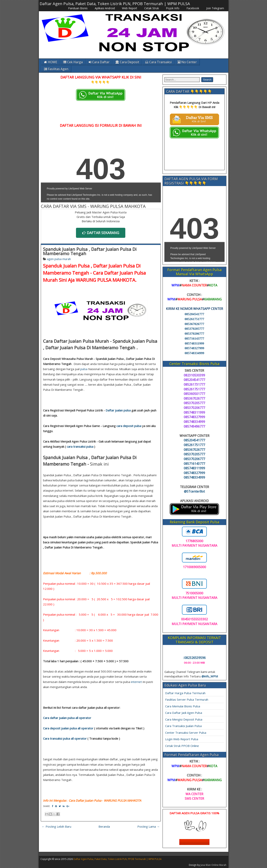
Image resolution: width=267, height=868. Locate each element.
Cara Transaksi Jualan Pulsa (183, 726)
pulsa (84, 369)
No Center (187, 62)
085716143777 (194, 339)
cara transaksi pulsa (80, 447)
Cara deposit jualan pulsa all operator (68, 728)
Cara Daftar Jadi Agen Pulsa (184, 713)
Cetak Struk (152, 8)
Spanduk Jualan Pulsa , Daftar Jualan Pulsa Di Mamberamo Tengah (90, 251)
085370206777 (194, 334)
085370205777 (194, 329)
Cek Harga (73, 62)
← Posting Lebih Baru (57, 826)
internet (136, 682)
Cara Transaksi (158, 62)
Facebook (193, 8)
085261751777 (194, 319)
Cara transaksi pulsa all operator (65, 738)
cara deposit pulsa (129, 426)
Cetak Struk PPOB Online (182, 746)
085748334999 (194, 353)
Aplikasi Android (105, 8)
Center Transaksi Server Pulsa (186, 733)
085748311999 (194, 343)
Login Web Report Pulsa (182, 739)
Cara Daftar (99, 62)
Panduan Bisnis (78, 8)
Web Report (130, 8)
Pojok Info (173, 8)
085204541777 (194, 314)
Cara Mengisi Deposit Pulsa (184, 719)
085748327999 (194, 348)
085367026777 (194, 324)
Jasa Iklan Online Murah (213, 865)
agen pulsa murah (59, 259)
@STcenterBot (194, 491)
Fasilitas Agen (56, 69)
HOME (51, 62)
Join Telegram (215, 8)
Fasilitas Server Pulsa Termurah (187, 699)
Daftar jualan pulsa (118, 410)
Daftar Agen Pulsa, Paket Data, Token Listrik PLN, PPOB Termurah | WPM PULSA (115, 4)
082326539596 (194, 658)
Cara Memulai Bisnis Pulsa (183, 706)
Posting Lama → (148, 826)
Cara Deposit (127, 62)
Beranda (104, 826)
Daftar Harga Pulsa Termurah (185, 693)
